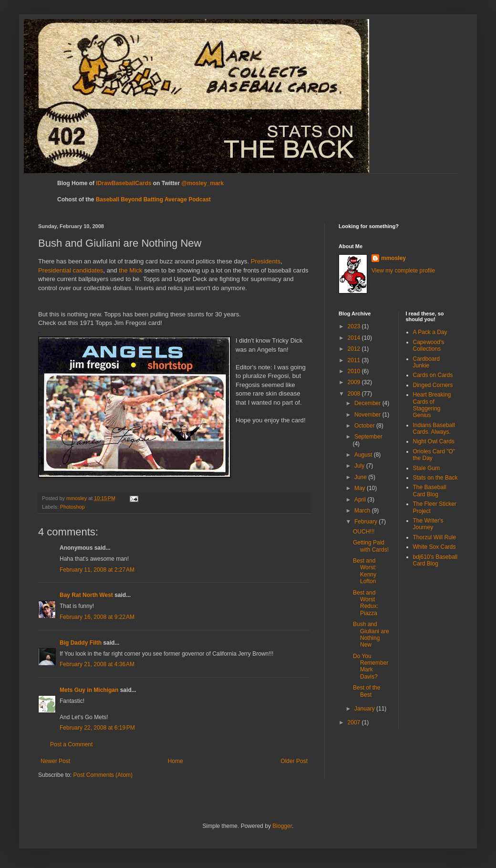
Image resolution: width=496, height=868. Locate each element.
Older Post (294, 761)
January (365, 709)
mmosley (393, 258)
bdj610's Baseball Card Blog (435, 560)
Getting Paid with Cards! (371, 546)
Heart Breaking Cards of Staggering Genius (432, 405)
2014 (355, 338)
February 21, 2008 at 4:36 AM (97, 664)
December (368, 403)
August (364, 455)
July (360, 466)
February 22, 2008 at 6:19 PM (97, 728)
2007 (355, 722)
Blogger (282, 826)
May (361, 488)
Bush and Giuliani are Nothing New (371, 634)
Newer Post (55, 761)
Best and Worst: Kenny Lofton (365, 571)
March (363, 511)
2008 (355, 394)
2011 (355, 360)
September (368, 437)
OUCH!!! (364, 532)
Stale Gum (427, 468)
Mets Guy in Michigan (89, 690)
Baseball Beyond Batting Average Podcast (153, 199)
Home (176, 761)
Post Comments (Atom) (103, 775)
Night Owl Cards (434, 441)
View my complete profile (403, 271)
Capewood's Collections (429, 345)
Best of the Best (367, 691)
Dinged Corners (433, 385)
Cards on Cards (433, 375)
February (367, 522)
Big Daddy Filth (81, 643)
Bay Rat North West (86, 595)
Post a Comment (71, 744)
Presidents (266, 261)
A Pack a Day (430, 332)
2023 (355, 326)
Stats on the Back (435, 478)
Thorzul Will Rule (435, 537)
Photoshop (72, 507)
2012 (355, 349)
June (361, 477)
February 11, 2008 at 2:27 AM (97, 570)
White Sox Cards (434, 547)
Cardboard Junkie (427, 362)
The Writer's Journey (428, 524)
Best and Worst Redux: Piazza (366, 603)
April (361, 500)
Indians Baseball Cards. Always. (434, 429)
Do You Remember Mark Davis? (371, 666)
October (365, 426)
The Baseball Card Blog (430, 491)
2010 (355, 371)
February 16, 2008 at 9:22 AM (97, 617)
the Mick (130, 270)
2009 (355, 382)
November (368, 415)
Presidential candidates (71, 270)
